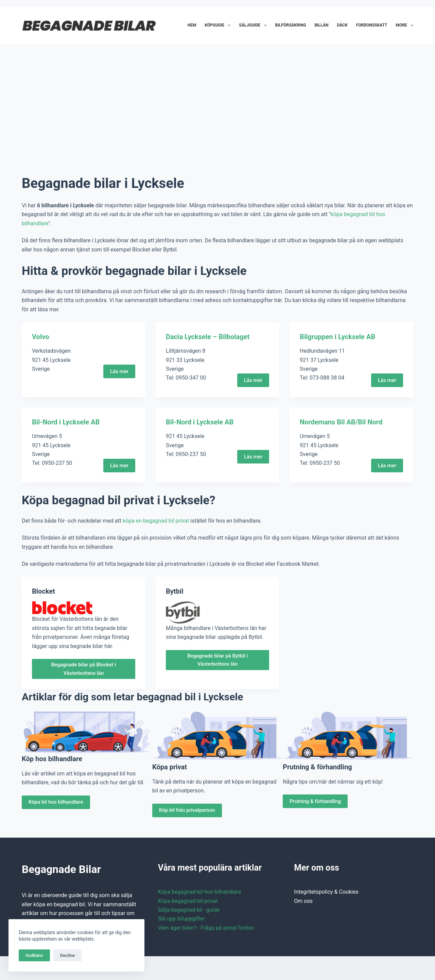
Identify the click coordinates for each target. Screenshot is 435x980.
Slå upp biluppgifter (181, 919)
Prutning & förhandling (315, 801)
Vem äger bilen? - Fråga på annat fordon (206, 928)
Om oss (303, 901)
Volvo (40, 337)
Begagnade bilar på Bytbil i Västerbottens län (217, 660)
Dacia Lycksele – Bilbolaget (208, 337)
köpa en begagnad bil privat (156, 521)
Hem (192, 25)
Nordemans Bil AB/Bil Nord (341, 422)
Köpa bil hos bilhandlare (56, 802)
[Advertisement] (217, 102)
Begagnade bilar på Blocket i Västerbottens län (84, 669)
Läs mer (119, 371)
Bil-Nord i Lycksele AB (66, 422)
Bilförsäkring (291, 25)
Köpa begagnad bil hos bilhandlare (200, 892)
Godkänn (34, 955)
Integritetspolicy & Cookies (326, 892)
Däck (342, 25)
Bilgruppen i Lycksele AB (337, 337)
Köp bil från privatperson (187, 810)
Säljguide (254, 25)
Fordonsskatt (372, 25)
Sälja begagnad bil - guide (189, 910)
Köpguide (219, 25)
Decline (67, 955)
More (404, 25)
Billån (322, 25)
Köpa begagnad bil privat (188, 901)
